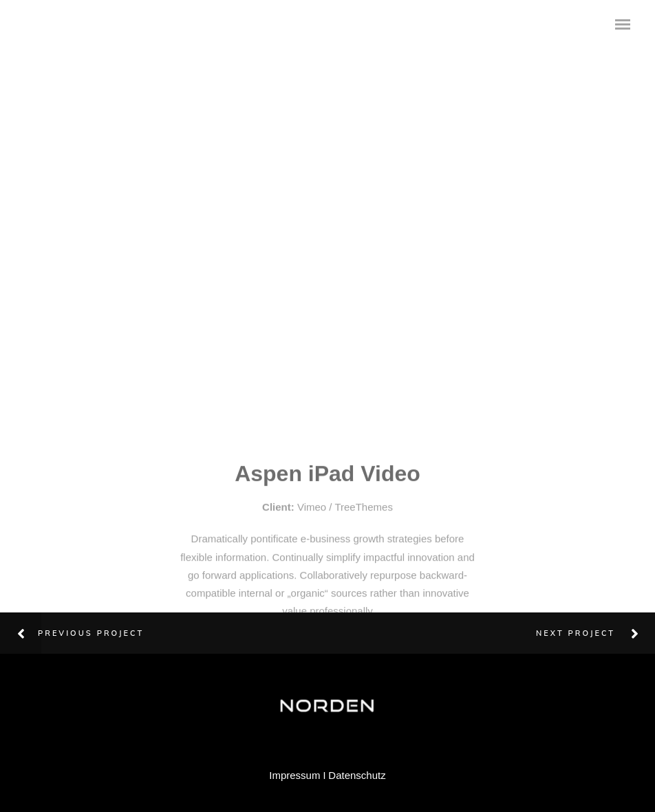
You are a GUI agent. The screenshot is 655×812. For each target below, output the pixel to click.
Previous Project (91, 633)
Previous (17, 167)
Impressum (294, 775)
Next (645, 158)
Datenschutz (357, 775)
